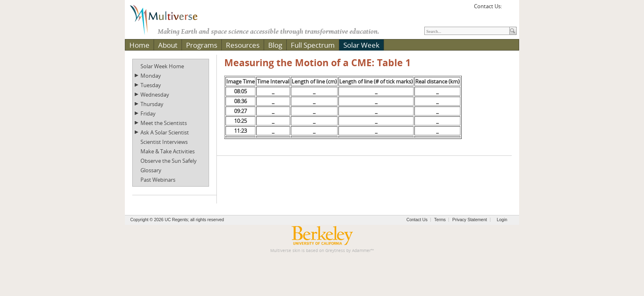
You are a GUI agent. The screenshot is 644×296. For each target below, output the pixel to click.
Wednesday (155, 95)
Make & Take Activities (168, 151)
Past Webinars (158, 180)
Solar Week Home (162, 66)
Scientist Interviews (164, 142)
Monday (151, 76)
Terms (440, 220)
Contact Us (417, 220)
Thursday (152, 104)
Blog (275, 45)
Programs (202, 45)
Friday (148, 113)
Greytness (335, 251)
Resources (243, 45)
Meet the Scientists (164, 123)
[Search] (467, 31)
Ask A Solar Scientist (165, 132)
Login (502, 220)
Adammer (361, 251)
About (168, 45)
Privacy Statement (469, 220)
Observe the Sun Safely (169, 161)
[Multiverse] (170, 19)
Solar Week (361, 45)
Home (139, 45)
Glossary (151, 170)
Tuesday (151, 85)
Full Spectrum (313, 45)
